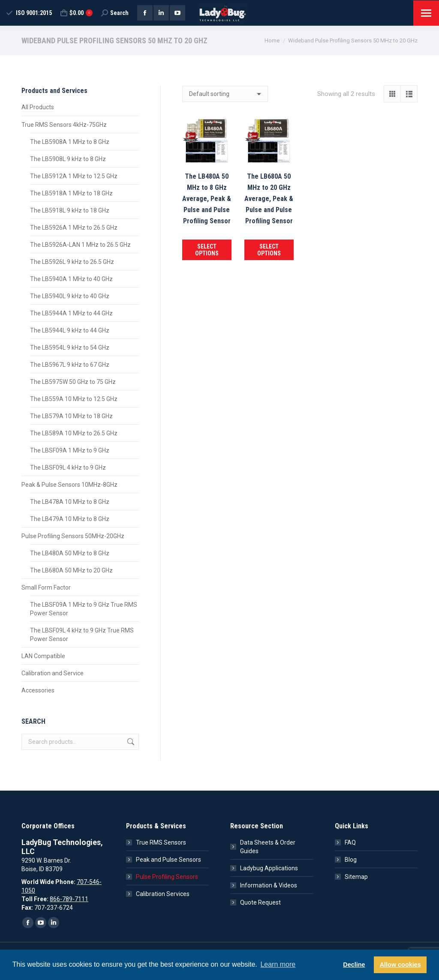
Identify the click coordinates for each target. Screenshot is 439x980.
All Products (38, 107)
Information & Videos (269, 885)
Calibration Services (163, 894)
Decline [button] (354, 965)
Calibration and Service (53, 673)
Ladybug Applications (269, 868)
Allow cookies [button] (400, 965)
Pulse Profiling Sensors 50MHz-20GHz (73, 536)
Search (130, 742)
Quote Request (260, 902)
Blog (351, 860)
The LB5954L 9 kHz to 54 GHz (70, 348)
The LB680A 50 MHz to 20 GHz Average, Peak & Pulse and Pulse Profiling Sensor (269, 199)
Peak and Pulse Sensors (168, 860)
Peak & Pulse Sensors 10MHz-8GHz (69, 485)
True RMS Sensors (161, 842)
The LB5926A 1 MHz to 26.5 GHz (74, 228)
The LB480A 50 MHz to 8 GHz (70, 553)
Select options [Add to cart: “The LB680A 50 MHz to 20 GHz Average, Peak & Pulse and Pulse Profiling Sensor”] (269, 250)
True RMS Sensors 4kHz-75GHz (64, 125)
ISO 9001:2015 (29, 13)
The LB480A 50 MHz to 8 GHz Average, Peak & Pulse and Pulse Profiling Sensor (207, 199)
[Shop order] (225, 94)
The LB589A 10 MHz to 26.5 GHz (74, 433)
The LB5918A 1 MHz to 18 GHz (71, 193)
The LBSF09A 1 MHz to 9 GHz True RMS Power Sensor (84, 609)
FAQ (350, 842)
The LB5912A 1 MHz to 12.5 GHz (74, 176)
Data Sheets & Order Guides (268, 847)
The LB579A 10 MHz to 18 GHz (71, 416)
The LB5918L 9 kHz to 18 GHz (70, 210)
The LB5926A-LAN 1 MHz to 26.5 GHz (80, 245)
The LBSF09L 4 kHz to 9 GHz (68, 468)
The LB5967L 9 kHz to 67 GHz (70, 365)
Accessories (38, 690)
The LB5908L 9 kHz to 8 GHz (68, 159)
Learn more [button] (278, 964)
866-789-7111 (69, 899)
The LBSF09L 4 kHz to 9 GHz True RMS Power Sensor (82, 635)
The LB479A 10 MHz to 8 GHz (70, 519)
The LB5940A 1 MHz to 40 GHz (71, 279)
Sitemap (356, 877)
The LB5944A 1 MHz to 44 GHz (71, 313)
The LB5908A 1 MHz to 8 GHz (70, 142)
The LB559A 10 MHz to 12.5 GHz (74, 399)
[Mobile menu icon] (426, 13)
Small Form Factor (46, 587)
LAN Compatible (43, 656)
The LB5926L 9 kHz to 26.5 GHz (72, 262)
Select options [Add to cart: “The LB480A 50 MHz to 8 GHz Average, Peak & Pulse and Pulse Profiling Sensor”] (207, 250)
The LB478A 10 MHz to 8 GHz (70, 502)
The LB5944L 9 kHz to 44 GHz (70, 330)
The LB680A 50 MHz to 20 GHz (71, 570)
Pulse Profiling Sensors (167, 877)
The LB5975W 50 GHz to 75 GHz (73, 382)
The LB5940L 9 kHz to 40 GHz (70, 296)
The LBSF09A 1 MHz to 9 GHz (70, 450)
